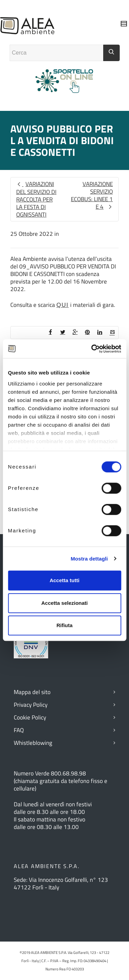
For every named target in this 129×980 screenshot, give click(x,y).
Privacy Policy (31, 705)
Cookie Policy (30, 717)
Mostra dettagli (89, 559)
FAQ (19, 730)
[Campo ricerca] (57, 53)
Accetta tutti (64, 580)
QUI (63, 305)
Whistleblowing (33, 743)
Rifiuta (64, 625)
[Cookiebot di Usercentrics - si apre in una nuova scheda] (92, 349)
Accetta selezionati (64, 603)
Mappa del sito (32, 692)
